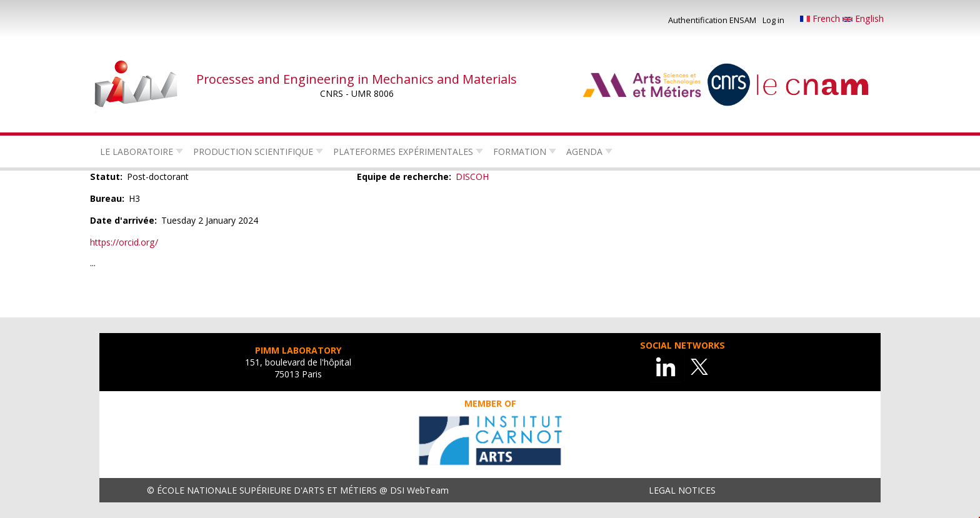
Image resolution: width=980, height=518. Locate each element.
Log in (773, 20)
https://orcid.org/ (124, 242)
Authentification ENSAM (712, 20)
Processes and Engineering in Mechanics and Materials (357, 79)
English (863, 18)
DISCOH (472, 177)
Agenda (584, 152)
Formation (520, 152)
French (821, 18)
